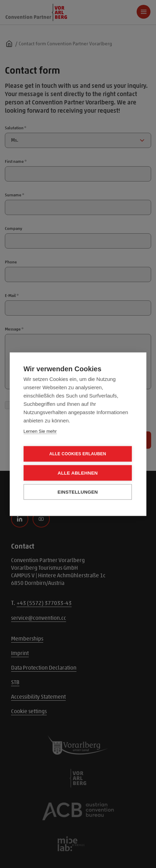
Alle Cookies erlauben (77, 454)
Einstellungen (78, 492)
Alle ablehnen (77, 473)
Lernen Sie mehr (40, 431)
